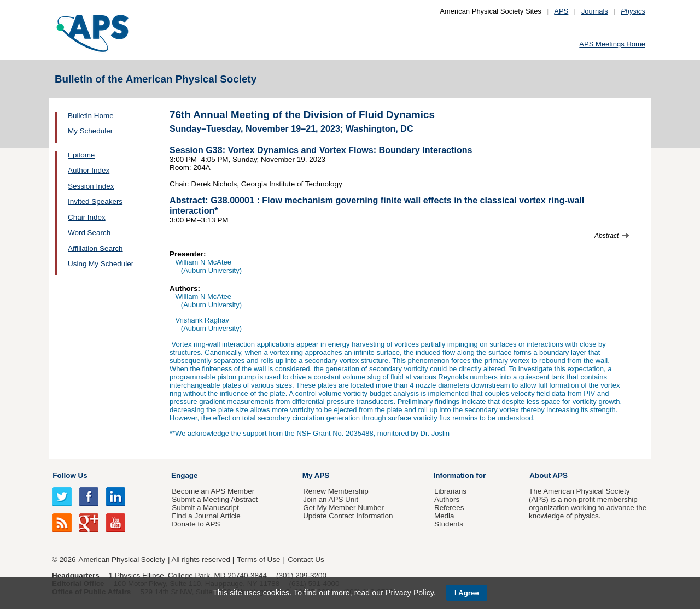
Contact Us (306, 560)
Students (449, 524)
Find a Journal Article (206, 516)
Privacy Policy (410, 593)
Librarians (450, 491)
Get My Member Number (343, 508)
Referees (449, 508)
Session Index (91, 186)
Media (444, 516)
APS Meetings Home (612, 44)
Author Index (89, 170)
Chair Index (87, 217)
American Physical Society (122, 560)
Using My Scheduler (101, 264)
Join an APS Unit (331, 499)
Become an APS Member (213, 491)
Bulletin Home (91, 116)
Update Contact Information (348, 516)
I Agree (467, 593)
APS (561, 11)
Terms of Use (258, 560)
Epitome (81, 155)
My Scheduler (90, 131)
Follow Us (70, 475)
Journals (595, 11)
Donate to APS (196, 524)
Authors (447, 499)
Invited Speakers (95, 201)
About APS (549, 475)
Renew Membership (336, 491)
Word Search (89, 233)
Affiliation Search (95, 248)
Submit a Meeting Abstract (215, 499)
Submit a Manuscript (205, 508)
